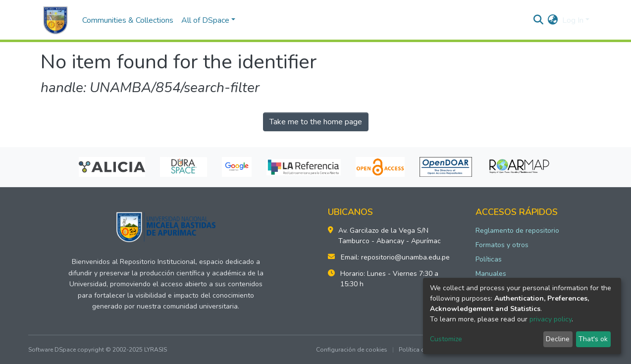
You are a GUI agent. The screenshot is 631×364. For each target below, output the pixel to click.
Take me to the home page (316, 122)
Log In (573, 20)
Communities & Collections (128, 20)
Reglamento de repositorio (517, 231)
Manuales (491, 274)
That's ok (593, 339)
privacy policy (551, 319)
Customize (446, 339)
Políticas (489, 259)
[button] (553, 20)
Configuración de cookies (352, 350)
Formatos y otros (502, 245)
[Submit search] (539, 20)
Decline (558, 339)
